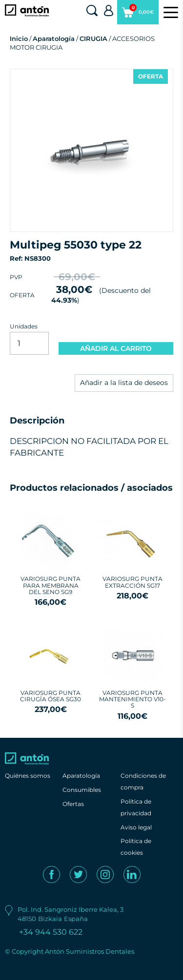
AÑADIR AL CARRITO (116, 348)
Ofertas (73, 804)
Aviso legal (136, 827)
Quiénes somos (28, 776)
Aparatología (54, 38)
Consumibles (82, 790)
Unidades (24, 326)
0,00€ (138, 14)
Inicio (19, 38)
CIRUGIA (93, 38)
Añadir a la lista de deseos (124, 383)
